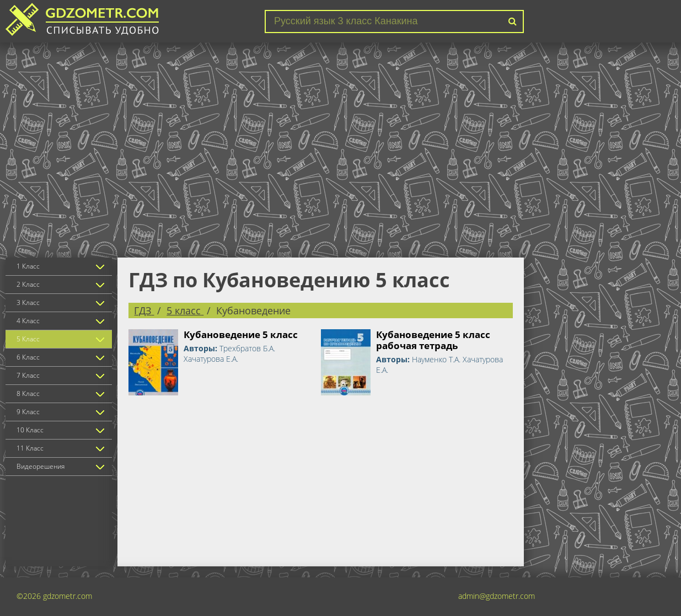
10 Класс (30, 430)
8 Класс (28, 393)
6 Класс (28, 357)
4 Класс (28, 321)
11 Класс (30, 448)
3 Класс (28, 302)
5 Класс (28, 339)
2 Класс (28, 284)
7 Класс (28, 375)
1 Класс (28, 266)
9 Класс (28, 412)
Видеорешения (41, 466)
